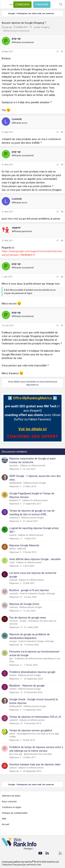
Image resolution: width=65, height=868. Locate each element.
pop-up (8, 27)
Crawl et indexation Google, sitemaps (37, 594)
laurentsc (14, 466)
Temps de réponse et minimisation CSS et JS (35, 717)
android (13, 768)
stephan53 (14, 518)
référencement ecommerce (16, 31)
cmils (12, 563)
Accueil (6, 824)
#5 (62, 241)
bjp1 (11, 659)
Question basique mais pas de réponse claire (35, 764)
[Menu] (5, 5)
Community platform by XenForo (30, 862)
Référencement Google (35, 483)
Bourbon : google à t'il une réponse (29, 590)
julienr (12, 734)
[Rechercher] (61, 4)
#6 (62, 277)
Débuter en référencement (33, 466)
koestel (13, 535)
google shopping (42, 27)
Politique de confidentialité (15, 813)
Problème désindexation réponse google (32, 672)
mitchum (14, 621)
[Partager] (57, 52)
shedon (13, 675)
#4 (62, 212)
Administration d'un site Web (38, 754)
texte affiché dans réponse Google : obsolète (35, 559)
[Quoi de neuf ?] (54, 4)
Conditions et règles (12, 807)
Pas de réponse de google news (28, 618)
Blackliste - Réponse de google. (27, 686)
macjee (13, 641)
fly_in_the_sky (16, 754)
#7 (62, 326)
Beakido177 (15, 500)
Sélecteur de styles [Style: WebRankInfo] (11, 796)
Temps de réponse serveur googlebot (31, 730)
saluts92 (14, 720)
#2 (62, 132)
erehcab (13, 580)
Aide (4, 819)
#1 (62, 52)
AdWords (22, 549)
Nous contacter (9, 802)
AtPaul (12, 549)
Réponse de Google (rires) (24, 604)
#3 (62, 165)
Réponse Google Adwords (24, 545)
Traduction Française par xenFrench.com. (22, 865)
